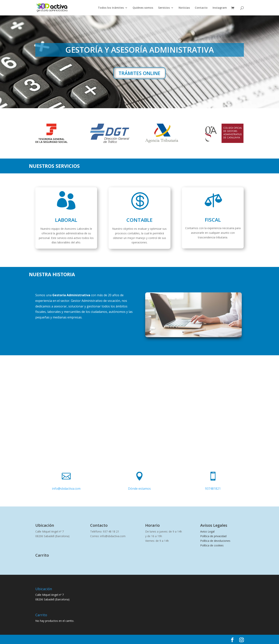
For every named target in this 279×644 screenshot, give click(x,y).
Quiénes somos (143, 8)
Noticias (184, 8)
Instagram (220, 8)
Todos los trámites (111, 8)
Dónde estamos (139, 489)
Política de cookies (212, 545)
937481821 (213, 489)
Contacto (201, 8)
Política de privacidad (213, 536)
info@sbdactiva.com (66, 489)
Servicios (164, 8)
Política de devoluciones (215, 541)
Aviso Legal (207, 531)
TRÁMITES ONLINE (139, 73)
